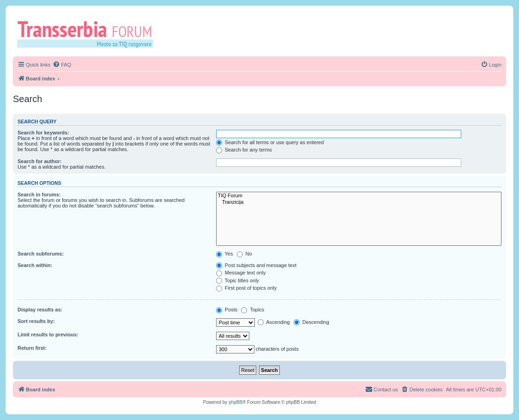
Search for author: (39, 161)
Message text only (241, 273)
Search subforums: (41, 254)
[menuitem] (62, 65)
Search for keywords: (43, 133)
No (244, 254)
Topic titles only (238, 280)
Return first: (32, 348)
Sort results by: (36, 321)
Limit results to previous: (48, 335)
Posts (227, 310)
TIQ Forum (359, 196)
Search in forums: (39, 195)
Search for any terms (244, 150)
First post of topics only (247, 288)
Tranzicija (359, 202)
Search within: (35, 265)
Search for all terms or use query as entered (270, 142)
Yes (225, 254)
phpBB (235, 402)
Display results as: (40, 310)
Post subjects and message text (256, 265)
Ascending (274, 322)
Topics (253, 310)
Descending (311, 322)
